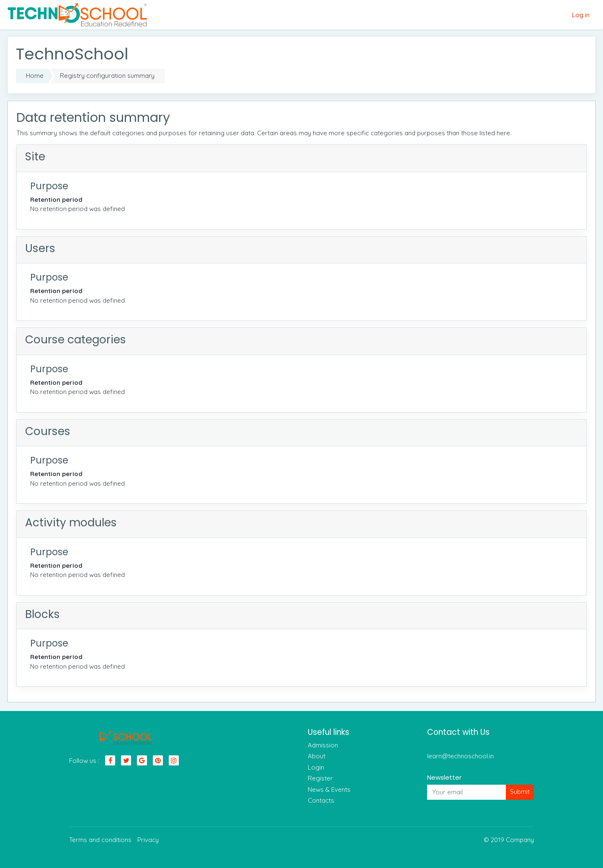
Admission (323, 745)
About (317, 756)
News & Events (329, 789)
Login (316, 767)
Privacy (148, 840)
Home (35, 76)
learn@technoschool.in (460, 756)
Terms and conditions (100, 840)
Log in (581, 15)
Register (320, 778)
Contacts (321, 800)
